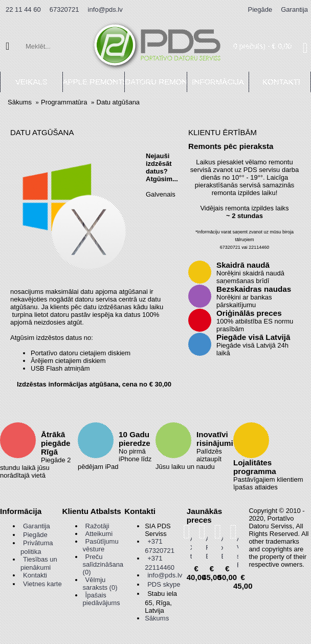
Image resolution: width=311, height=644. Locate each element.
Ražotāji (97, 526)
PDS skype (164, 584)
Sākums (20, 102)
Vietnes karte (42, 584)
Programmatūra (64, 102)
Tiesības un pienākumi (39, 564)
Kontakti (35, 575)
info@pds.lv (165, 575)
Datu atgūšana (118, 102)
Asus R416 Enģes (206, 548)
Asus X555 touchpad (191, 548)
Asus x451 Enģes (222, 548)
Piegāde (35, 535)
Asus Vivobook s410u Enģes (238, 552)
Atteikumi (99, 534)
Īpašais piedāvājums (102, 599)
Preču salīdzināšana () (103, 564)
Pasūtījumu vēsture (101, 545)
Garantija (37, 526)
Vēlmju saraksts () (100, 584)
